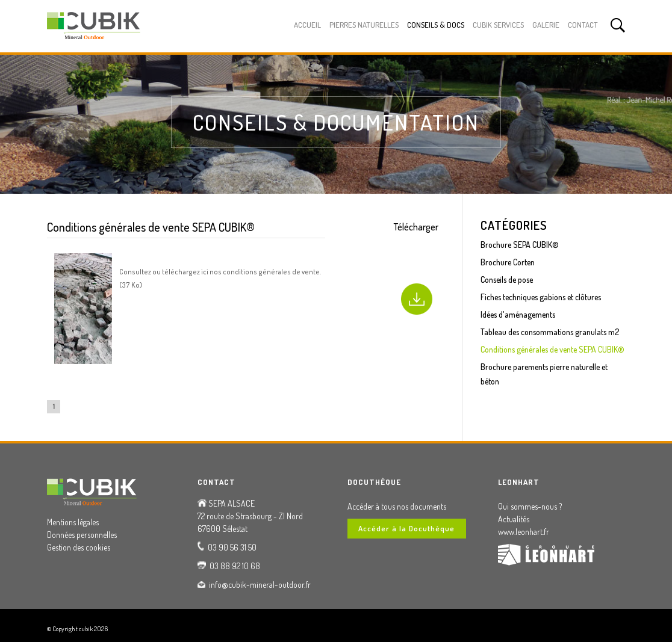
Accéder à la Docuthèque (406, 528)
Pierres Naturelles (364, 25)
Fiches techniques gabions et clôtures (541, 297)
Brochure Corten (508, 262)
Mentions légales (73, 522)
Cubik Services (498, 25)
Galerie (546, 25)
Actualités (514, 519)
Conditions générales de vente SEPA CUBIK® (552, 349)
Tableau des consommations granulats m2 (550, 332)
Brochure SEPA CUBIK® (520, 245)
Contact (583, 25)
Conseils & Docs (436, 25)
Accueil (307, 25)
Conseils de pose (507, 279)
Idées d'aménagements (518, 314)
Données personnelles (82, 535)
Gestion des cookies (79, 547)
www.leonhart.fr (524, 532)
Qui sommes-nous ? (530, 506)
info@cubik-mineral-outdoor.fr (260, 585)
